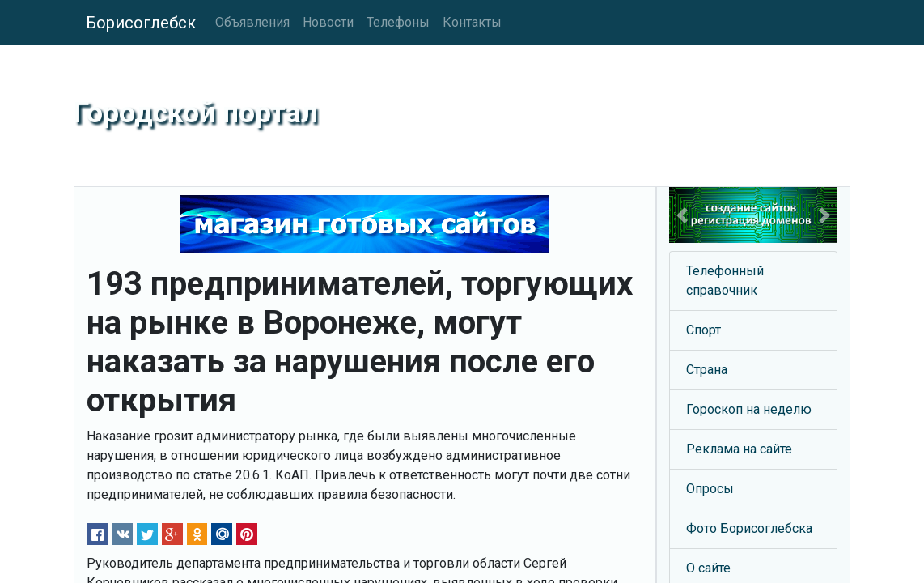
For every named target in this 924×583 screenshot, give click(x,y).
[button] (682, 215)
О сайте (708, 568)
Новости (328, 22)
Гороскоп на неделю (749, 409)
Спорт (704, 330)
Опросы (710, 489)
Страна (707, 370)
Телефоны (398, 22)
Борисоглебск (141, 23)
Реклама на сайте (739, 449)
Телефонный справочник (725, 281)
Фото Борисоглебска (749, 528)
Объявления (252, 22)
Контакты (472, 22)
